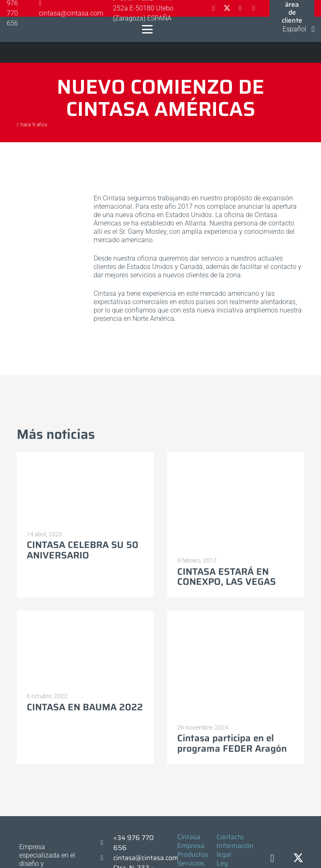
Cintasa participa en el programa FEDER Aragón (232, 744)
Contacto (230, 837)
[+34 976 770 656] (106, 843)
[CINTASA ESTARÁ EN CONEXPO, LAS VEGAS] (236, 501)
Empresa (191, 846)
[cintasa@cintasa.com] (106, 858)
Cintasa (189, 837)
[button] (147, 29)
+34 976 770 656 (134, 843)
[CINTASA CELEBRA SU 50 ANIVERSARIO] (85, 488)
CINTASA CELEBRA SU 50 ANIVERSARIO (83, 551)
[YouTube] (254, 8)
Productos (193, 854)
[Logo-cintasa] (15, 29)
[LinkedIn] (240, 8)
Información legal (235, 850)
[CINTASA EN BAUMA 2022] (85, 649)
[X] (227, 8)
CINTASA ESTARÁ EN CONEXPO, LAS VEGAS (227, 577)
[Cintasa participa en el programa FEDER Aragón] (236, 664)
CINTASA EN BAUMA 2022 (85, 707)
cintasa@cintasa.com (146, 858)
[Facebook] (214, 8)
